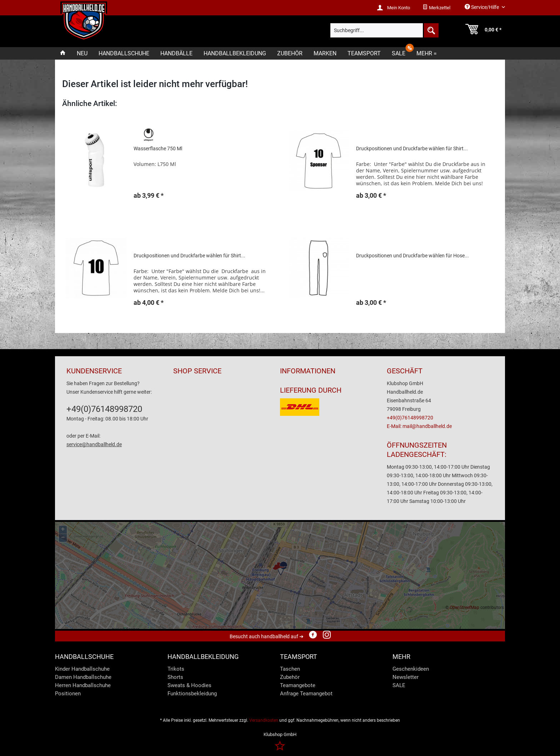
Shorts (175, 677)
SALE (399, 685)
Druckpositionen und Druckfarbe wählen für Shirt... (412, 148)
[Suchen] (431, 30)
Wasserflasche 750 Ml (158, 148)
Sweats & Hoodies (189, 685)
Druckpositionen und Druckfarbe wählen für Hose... (412, 256)
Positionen (68, 694)
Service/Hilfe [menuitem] (482, 7)
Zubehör (290, 677)
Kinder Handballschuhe (82, 669)
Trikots (176, 669)
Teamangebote (298, 685)
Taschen (290, 669)
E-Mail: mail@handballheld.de (419, 426)
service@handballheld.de (94, 444)
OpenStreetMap (464, 608)
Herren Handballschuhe (83, 685)
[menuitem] (436, 8)
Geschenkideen (411, 669)
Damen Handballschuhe (83, 677)
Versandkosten (264, 720)
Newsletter (406, 677)
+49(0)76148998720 (104, 409)
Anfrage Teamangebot (306, 694)
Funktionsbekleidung (192, 694)
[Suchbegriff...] (384, 30)
